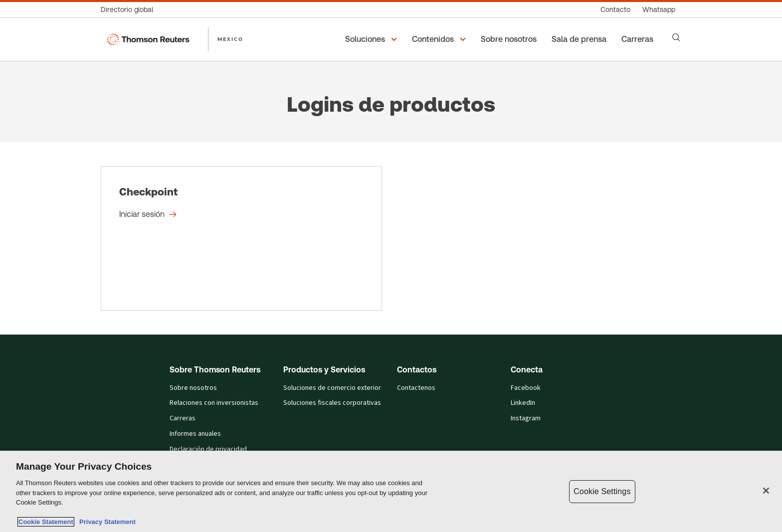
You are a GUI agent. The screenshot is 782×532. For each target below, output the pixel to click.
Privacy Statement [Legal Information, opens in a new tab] (106, 522)
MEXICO (230, 39)
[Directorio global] (130, 10)
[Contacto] (615, 10)
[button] (373, 39)
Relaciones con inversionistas (214, 403)
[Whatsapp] (659, 10)
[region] (391, 491)
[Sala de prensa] (581, 39)
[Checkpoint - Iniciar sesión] (241, 238)
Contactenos (416, 388)
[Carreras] (639, 39)
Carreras (183, 418)
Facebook (526, 388)
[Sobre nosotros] (510, 39)
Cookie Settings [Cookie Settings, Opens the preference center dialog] (602, 491)
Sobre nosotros (193, 388)
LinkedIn (523, 403)
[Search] (676, 37)
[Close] (766, 491)
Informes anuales (195, 434)
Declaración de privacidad (208, 449)
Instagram (526, 418)
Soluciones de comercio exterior (332, 388)
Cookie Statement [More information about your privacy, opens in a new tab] (46, 522)
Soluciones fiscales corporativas (332, 403)
